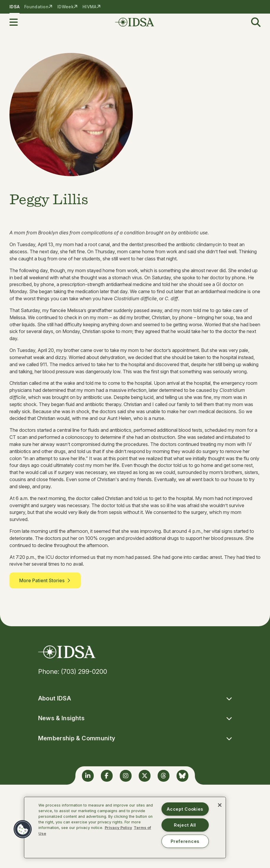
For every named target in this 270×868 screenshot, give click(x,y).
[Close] (220, 805)
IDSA (14, 7)
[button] (17, 22)
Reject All (185, 825)
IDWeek (66, 7)
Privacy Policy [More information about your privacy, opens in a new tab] (118, 828)
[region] (125, 828)
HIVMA (89, 7)
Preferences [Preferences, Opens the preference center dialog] (185, 841)
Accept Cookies (185, 809)
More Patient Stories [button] (45, 580)
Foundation (36, 7)
